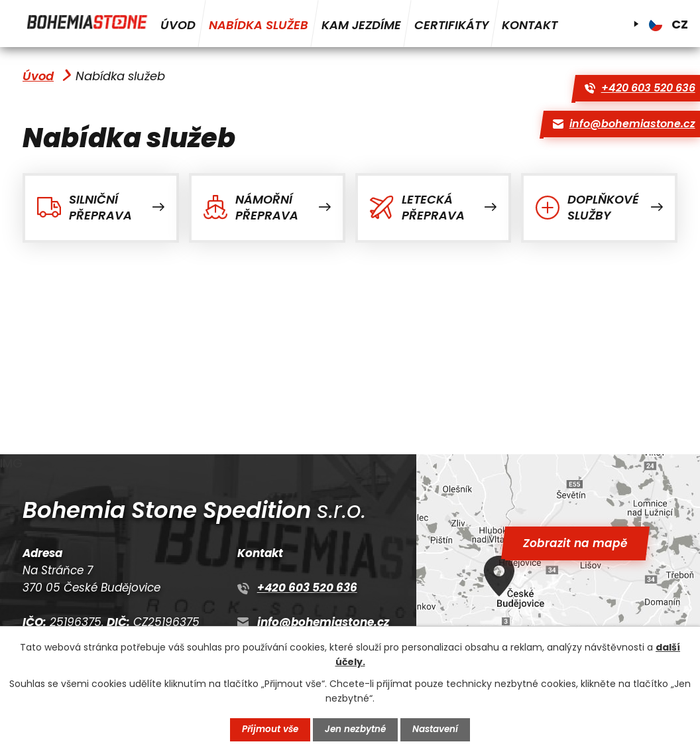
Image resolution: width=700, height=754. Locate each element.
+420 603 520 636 (307, 588)
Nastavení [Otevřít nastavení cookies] (438, 729)
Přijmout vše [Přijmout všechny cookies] (268, 729)
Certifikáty (451, 25)
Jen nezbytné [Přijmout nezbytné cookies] (356, 729)
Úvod (178, 25)
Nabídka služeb (259, 25)
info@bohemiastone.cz (323, 622)
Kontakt (530, 25)
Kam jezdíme (361, 25)
